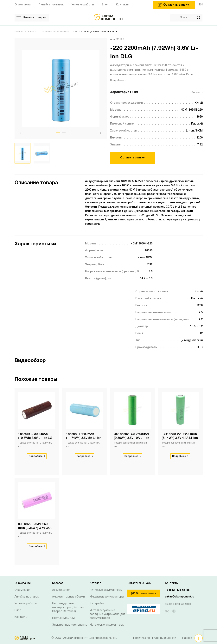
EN (201, 5)
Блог (18, 610)
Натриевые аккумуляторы (107, 625)
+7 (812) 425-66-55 (177, 590)
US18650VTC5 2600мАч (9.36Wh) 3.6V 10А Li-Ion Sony (132, 438)
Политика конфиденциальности (155, 638)
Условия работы (26, 604)
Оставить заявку (132, 158)
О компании (22, 590)
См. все (197, 92)
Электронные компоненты (70, 625)
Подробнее (118, 80)
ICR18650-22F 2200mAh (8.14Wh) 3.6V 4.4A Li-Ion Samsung (180, 438)
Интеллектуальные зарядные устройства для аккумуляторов (108, 614)
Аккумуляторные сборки (68, 597)
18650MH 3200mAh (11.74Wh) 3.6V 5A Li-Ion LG (84, 438)
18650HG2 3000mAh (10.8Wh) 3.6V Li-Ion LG (35, 436)
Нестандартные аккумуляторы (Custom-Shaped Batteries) (68, 607)
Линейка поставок (27, 597)
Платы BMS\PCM (63, 618)
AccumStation (61, 590)
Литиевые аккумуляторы (106, 590)
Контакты (21, 617)
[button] (58, 132)
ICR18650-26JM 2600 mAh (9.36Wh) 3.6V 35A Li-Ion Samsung (35, 528)
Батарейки (97, 604)
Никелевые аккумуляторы (107, 597)
